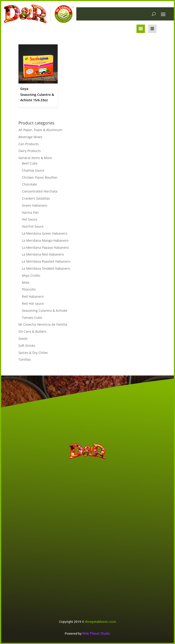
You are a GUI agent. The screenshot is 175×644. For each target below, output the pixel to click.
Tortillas (25, 359)
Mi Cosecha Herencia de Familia (43, 324)
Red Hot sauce (33, 303)
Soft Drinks (27, 346)
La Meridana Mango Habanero (45, 240)
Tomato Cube (32, 318)
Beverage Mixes (30, 137)
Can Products (29, 144)
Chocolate (29, 184)
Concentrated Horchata (40, 191)
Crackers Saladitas (36, 198)
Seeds (23, 338)
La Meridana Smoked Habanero (46, 268)
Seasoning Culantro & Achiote (45, 311)
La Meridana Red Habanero (43, 254)
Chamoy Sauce (33, 170)
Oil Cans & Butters (32, 331)
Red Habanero (33, 296)
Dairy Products (30, 151)
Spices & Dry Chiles (33, 353)
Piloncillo (29, 289)
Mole (26, 283)
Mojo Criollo (31, 275)
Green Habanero (35, 205)
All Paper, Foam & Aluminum (40, 130)
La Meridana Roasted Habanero (46, 261)
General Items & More (35, 158)
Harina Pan (30, 212)
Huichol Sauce (33, 226)
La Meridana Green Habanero (45, 233)
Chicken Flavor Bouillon (40, 177)
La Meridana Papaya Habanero (45, 247)
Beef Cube (30, 163)
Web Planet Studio (96, 634)
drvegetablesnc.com (100, 622)
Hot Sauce (30, 219)
